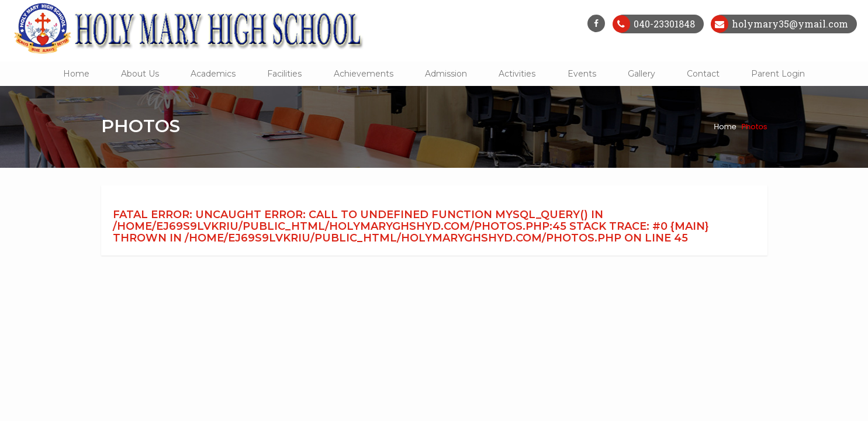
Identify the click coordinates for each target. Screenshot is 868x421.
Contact (703, 74)
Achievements (364, 74)
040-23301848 (663, 24)
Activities (517, 74)
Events (582, 74)
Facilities (284, 74)
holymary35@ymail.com (789, 24)
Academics (213, 74)
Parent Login (778, 74)
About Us (140, 74)
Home (76, 74)
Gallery (642, 74)
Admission (446, 74)
